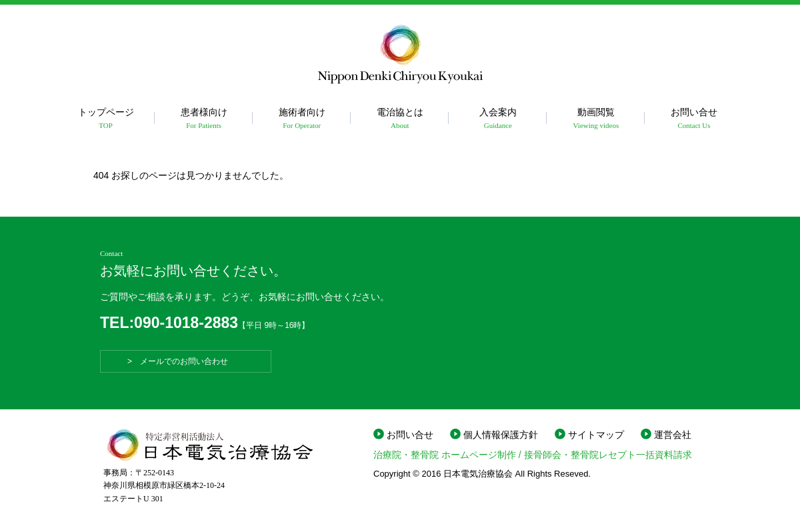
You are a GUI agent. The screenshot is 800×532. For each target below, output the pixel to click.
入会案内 (498, 119)
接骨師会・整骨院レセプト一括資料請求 (608, 455)
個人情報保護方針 (501, 435)
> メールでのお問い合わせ (186, 361)
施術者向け (302, 119)
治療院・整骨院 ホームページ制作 (445, 455)
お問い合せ (694, 119)
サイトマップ (596, 435)
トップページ (106, 119)
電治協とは (400, 119)
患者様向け (204, 119)
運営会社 (673, 435)
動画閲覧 (596, 119)
